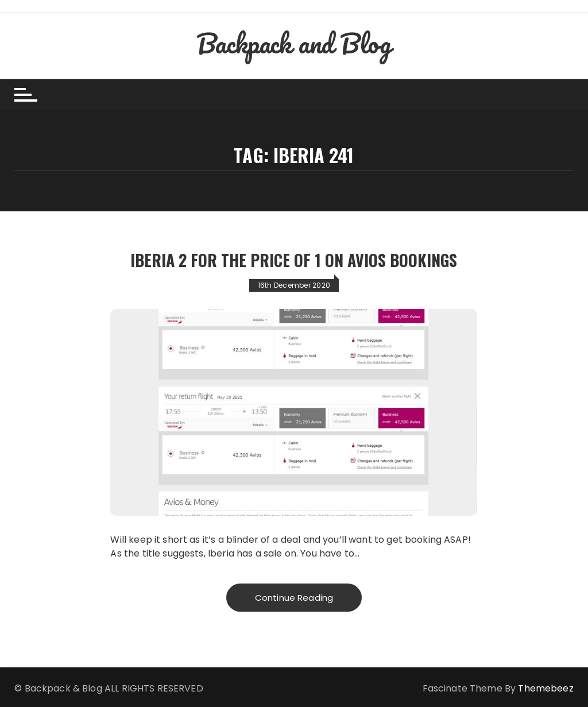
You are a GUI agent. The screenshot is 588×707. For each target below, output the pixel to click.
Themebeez (546, 688)
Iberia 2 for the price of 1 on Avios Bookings (294, 260)
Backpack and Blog (294, 43)
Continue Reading (294, 598)
